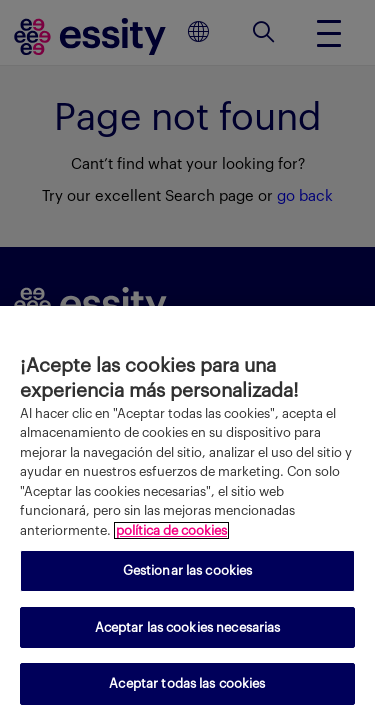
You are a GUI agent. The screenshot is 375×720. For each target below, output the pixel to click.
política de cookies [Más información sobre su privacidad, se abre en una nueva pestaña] (171, 530)
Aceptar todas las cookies (187, 683)
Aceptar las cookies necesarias (188, 627)
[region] (187, 513)
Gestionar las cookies (188, 570)
